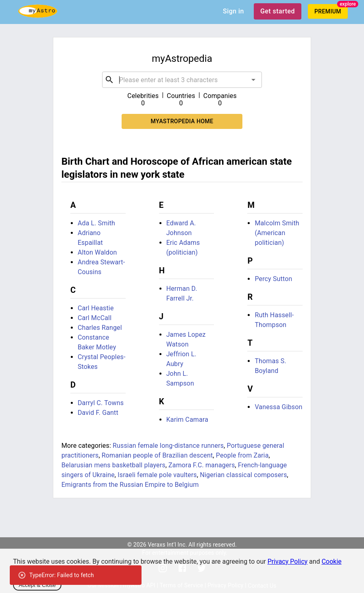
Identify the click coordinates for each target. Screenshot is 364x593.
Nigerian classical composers (243, 475)
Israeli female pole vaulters (157, 475)
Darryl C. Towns (101, 403)
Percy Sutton (273, 279)
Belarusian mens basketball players (113, 465)
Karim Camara (187, 420)
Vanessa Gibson (278, 407)
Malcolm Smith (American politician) (277, 233)
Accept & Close (37, 585)
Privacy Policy (288, 561)
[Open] (253, 80)
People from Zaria (242, 455)
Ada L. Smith (96, 223)
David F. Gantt (98, 413)
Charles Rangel (100, 328)
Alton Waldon (97, 252)
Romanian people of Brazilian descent (157, 455)
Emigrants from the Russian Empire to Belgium (130, 485)
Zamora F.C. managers (202, 465)
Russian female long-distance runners (168, 446)
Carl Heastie (96, 308)
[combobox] (182, 80)
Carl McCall (95, 318)
